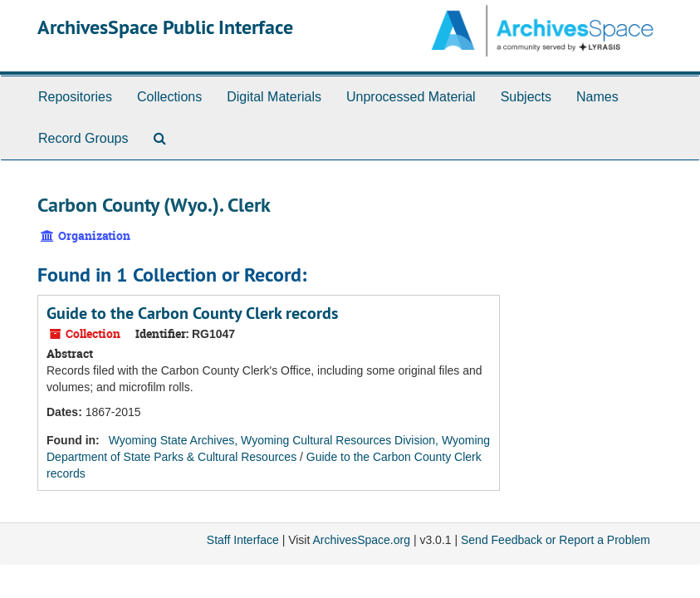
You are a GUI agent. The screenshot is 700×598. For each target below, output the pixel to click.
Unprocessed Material (411, 97)
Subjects (526, 97)
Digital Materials (274, 97)
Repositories (75, 97)
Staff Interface (243, 540)
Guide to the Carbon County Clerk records (192, 313)
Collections (169, 97)
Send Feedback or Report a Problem (556, 540)
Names (597, 97)
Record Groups (83, 138)
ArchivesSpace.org (361, 540)
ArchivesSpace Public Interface (165, 27)
